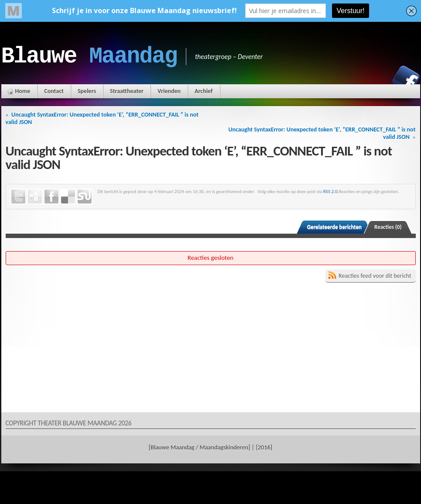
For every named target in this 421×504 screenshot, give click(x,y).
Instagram (376, 79)
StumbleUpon (85, 197)
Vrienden (169, 91)
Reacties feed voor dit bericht (375, 276)
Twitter (18, 197)
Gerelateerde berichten (334, 227)
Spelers (87, 91)
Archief (204, 91)
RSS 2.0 (330, 191)
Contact (54, 91)
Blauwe (89, 56)
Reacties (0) (388, 227)
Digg (35, 197)
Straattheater (127, 91)
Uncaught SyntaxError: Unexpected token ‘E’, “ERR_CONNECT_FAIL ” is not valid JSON (102, 118)
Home (23, 91)
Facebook (406, 79)
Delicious (68, 197)
